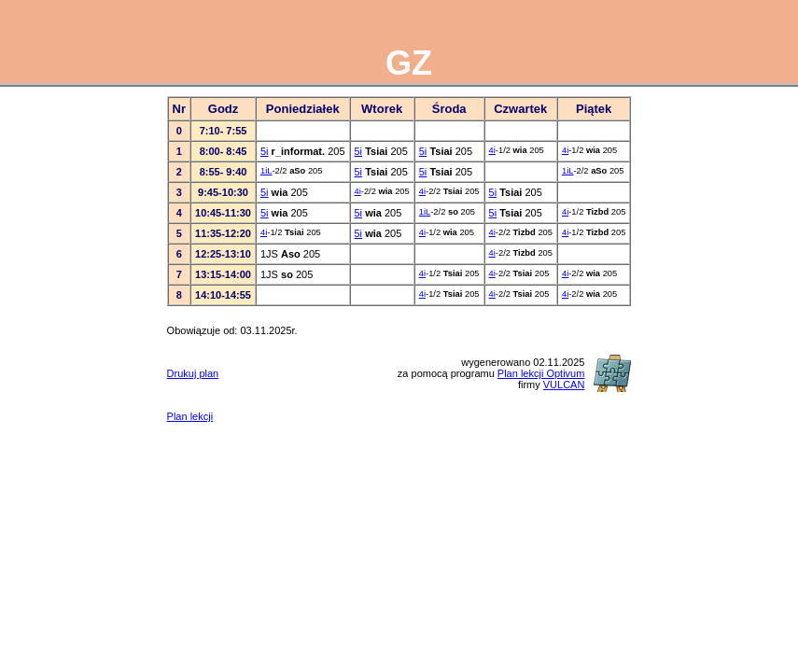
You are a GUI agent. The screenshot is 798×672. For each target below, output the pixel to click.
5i (265, 151)
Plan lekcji (190, 416)
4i (492, 150)
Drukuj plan (193, 373)
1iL (266, 171)
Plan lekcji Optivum (541, 373)
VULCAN (564, 385)
